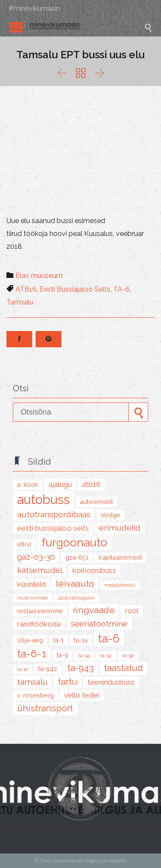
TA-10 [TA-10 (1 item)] (23, 669)
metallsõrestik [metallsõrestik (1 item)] (120, 585)
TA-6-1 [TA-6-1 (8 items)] (32, 654)
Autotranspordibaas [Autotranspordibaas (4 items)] (54, 514)
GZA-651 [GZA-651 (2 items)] (77, 557)
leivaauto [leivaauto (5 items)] (75, 584)
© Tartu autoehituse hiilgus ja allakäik (80, 861)
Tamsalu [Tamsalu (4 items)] (32, 682)
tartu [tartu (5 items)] (68, 682)
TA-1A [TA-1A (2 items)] (81, 640)
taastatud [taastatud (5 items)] (123, 668)
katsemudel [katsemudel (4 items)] (40, 570)
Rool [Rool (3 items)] (132, 611)
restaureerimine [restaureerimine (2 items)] (40, 611)
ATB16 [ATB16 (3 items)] (91, 484)
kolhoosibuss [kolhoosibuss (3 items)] (94, 570)
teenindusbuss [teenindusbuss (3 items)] (111, 682)
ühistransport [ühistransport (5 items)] (45, 708)
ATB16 (26, 289)
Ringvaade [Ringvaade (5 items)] (94, 610)
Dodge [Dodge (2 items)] (111, 515)
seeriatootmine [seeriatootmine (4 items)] (99, 623)
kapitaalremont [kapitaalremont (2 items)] (120, 557)
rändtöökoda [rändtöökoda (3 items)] (39, 624)
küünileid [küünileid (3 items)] (31, 584)
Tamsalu (20, 302)
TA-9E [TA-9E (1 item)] (128, 656)
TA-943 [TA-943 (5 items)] (80, 668)
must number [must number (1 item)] (33, 598)
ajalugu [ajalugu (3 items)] (60, 484)
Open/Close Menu (16, 27)
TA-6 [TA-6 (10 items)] (109, 638)
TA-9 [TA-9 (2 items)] (62, 655)
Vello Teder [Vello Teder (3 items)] (82, 695)
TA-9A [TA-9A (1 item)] (84, 656)
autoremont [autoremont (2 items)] (96, 502)
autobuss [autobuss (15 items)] (43, 500)
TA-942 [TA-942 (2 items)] (48, 669)
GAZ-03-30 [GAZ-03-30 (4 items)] (36, 557)
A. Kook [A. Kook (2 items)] (28, 485)
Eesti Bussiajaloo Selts (75, 289)
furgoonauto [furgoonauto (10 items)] (74, 543)
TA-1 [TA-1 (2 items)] (58, 640)
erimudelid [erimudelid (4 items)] (120, 528)
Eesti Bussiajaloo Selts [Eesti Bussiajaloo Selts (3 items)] (53, 528)
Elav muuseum (39, 276)
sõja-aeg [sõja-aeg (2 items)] (30, 640)
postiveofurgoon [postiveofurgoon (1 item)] (76, 598)
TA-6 (122, 289)
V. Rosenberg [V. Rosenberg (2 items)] (35, 695)
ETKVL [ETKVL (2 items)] (24, 544)
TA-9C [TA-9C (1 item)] (106, 656)
